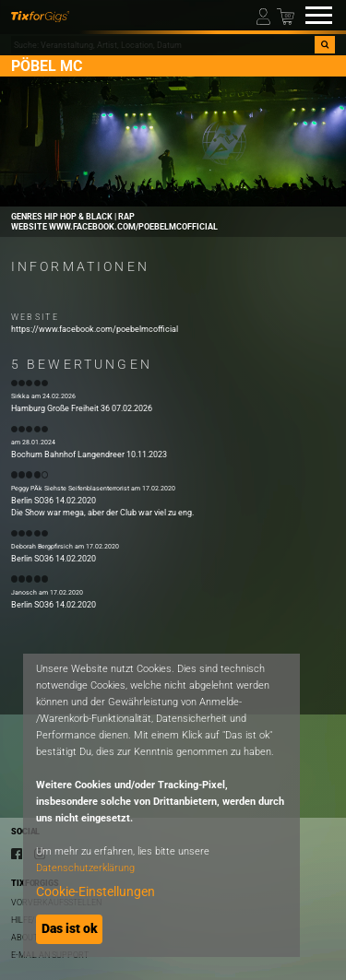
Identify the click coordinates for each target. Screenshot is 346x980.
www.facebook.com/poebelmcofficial (133, 227)
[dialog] (161, 805)
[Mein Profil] (265, 15)
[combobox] (163, 45)
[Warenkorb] (286, 15)
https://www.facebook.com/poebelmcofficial (95, 329)
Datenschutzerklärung (85, 868)
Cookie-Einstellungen (95, 891)
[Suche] (325, 45)
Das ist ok (70, 928)
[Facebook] (17, 853)
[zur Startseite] (40, 15)
